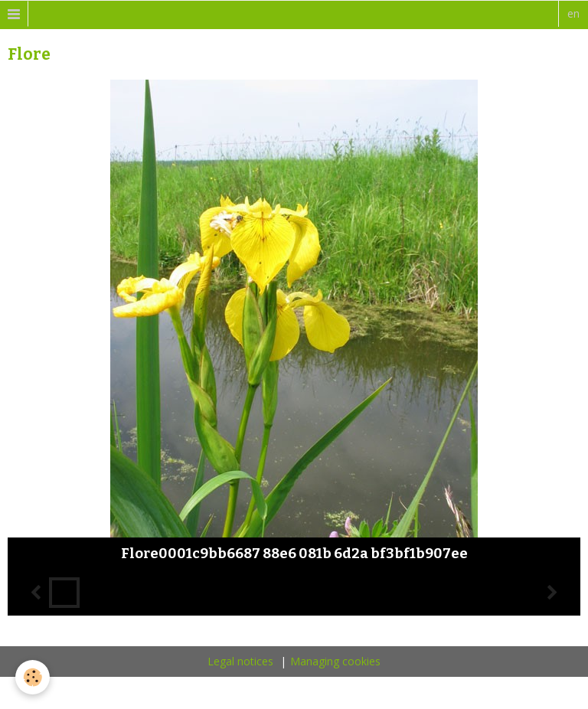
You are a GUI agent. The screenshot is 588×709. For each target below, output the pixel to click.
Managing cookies (335, 661)
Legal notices (240, 661)
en (573, 13)
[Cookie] (33, 677)
